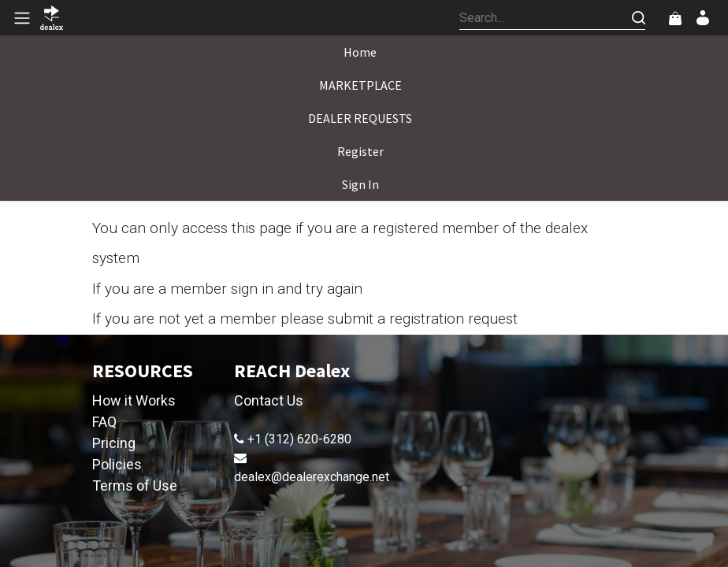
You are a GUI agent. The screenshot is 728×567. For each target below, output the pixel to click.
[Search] (638, 17)
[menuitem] (360, 52)
